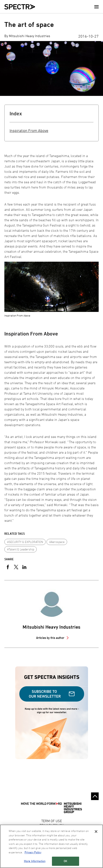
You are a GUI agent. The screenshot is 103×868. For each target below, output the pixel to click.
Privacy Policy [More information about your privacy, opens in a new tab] (33, 852)
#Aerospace (57, 542)
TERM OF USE (52, 821)
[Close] (96, 832)
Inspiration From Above (29, 131)
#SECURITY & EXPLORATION (25, 542)
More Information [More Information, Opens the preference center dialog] (35, 861)
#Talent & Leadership (21, 549)
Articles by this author (51, 638)
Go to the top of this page (95, 796)
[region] (51, 846)
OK (65, 861)
